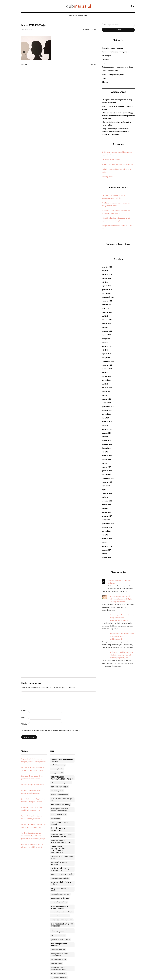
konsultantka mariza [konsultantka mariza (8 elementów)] (55, 819)
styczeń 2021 (106, 399)
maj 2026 (105, 271)
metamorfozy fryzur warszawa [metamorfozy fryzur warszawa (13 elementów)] (62, 869)
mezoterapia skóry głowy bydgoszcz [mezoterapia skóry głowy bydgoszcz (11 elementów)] (62, 925)
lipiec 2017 (106, 535)
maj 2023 (105, 342)
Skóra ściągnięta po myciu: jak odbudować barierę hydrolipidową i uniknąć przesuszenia (122, 599)
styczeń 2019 (106, 467)
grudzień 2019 (107, 444)
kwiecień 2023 (107, 346)
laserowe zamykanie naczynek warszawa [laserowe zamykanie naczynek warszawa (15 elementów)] (58, 849)
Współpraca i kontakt (78, 16)
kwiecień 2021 (107, 388)
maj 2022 (105, 373)
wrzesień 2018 (107, 482)
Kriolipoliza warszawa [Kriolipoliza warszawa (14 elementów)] (58, 830)
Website (24, 724)
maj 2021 (105, 384)
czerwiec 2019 (107, 456)
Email (24, 717)
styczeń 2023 (106, 354)
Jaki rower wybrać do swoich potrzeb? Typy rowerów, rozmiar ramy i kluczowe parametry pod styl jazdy (118, 116)
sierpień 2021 (107, 380)
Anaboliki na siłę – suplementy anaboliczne (117, 164)
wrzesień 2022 (107, 365)
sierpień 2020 (107, 414)
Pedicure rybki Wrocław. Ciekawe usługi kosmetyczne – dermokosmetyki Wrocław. (122, 618)
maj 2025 (105, 316)
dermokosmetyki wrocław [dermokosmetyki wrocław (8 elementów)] (57, 769)
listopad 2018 (107, 475)
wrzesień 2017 (107, 527)
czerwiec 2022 (107, 369)
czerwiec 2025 (107, 312)
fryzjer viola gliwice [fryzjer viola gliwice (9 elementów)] (57, 791)
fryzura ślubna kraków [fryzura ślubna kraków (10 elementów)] (59, 795)
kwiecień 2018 (107, 501)
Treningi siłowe (107, 177)
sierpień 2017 (107, 531)
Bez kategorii (107, 56)
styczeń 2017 (106, 558)
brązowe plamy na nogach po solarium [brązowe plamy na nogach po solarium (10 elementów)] (62, 760)
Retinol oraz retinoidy (110, 71)
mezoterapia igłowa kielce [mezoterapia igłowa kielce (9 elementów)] (59, 902)
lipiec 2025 (106, 309)
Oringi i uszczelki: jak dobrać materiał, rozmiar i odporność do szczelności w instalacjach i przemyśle (116, 132)
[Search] (118, 25)
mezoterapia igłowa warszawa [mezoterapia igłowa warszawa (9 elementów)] (60, 916)
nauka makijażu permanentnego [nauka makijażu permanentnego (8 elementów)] (58, 936)
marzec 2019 (106, 459)
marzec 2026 (106, 278)
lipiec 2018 (106, 490)
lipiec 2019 (106, 452)
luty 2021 (105, 395)
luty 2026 (105, 282)
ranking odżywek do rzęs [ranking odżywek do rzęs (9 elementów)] (58, 960)
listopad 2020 (107, 403)
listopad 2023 (107, 339)
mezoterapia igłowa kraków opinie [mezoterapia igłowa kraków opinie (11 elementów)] (59, 907)
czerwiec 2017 (107, 539)
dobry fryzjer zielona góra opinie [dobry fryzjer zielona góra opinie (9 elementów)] (61, 783)
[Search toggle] (134, 6)
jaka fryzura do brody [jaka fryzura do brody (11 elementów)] (60, 805)
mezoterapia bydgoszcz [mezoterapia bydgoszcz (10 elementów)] (60, 898)
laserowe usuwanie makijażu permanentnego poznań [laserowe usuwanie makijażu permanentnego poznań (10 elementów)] (62, 836)
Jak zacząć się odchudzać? (111, 160)
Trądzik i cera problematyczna (113, 75)
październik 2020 (108, 407)
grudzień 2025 (107, 290)
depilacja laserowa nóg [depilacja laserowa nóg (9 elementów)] (58, 765)
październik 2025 (108, 297)
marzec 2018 (106, 505)
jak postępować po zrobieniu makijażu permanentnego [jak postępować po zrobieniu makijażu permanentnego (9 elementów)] (60, 810)
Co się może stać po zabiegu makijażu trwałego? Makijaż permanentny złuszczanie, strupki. (34, 836)
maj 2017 (105, 542)
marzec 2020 (106, 433)
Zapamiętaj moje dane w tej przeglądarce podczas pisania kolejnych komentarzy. (52, 730)
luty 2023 (105, 350)
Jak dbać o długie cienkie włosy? (33, 785)
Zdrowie (105, 82)
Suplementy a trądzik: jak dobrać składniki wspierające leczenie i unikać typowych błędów (121, 655)
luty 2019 (105, 463)
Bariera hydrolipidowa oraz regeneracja (116, 52)
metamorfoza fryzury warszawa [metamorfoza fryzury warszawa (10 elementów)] (59, 863)
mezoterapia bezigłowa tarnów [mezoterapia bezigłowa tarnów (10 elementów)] (60, 889)
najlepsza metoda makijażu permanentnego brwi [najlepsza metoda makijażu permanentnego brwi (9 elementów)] (59, 931)
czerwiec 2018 (107, 493)
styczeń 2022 (106, 376)
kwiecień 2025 (107, 320)
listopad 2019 (107, 448)
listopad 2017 (107, 520)
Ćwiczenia (106, 59)
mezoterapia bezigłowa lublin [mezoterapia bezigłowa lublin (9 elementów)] (60, 878)
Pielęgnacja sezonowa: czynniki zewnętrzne (117, 67)
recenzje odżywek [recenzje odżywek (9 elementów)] (56, 964)
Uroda (104, 78)
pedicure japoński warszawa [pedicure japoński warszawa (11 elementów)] (59, 945)
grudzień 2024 (107, 331)
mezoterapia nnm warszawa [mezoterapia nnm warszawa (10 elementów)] (62, 920)
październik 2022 (108, 361)
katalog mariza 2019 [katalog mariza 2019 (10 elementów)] (58, 815)
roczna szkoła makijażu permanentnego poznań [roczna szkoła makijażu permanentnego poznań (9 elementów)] (58, 969)
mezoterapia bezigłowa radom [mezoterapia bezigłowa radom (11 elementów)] (61, 883)
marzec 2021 (106, 392)
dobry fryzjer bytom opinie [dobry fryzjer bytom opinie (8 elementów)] (57, 773)
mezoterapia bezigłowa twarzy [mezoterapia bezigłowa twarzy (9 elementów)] (60, 894)
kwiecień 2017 (107, 546)
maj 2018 (105, 497)
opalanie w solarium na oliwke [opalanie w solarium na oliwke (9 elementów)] (60, 940)
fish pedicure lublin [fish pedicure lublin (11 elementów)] (60, 787)
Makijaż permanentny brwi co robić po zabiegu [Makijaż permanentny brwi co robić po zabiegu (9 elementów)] (62, 857)
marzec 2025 (106, 324)
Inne (104, 63)
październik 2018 (108, 478)
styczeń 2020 (106, 441)
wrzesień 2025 (107, 301)
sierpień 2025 (107, 305)
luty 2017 (105, 554)
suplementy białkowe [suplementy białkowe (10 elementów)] (59, 978)
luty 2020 (105, 437)
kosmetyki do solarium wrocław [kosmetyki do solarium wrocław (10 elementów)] (60, 824)
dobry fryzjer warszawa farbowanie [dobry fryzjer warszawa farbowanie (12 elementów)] (62, 778)
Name (24, 711)
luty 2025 (105, 327)
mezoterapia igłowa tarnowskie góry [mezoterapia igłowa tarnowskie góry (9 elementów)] (62, 912)
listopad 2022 (107, 358)
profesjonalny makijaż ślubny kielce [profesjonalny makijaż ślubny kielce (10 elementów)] (59, 955)
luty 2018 (105, 509)
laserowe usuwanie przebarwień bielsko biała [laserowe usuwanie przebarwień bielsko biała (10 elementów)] (61, 841)
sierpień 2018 (107, 486)
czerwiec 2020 (107, 422)
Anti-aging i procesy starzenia (112, 48)
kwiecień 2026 (107, 275)
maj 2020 (105, 426)
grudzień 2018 (107, 471)
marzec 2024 (106, 335)
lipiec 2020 (106, 418)
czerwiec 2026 (107, 267)
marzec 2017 (106, 550)
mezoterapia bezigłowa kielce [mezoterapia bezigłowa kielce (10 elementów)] (62, 874)
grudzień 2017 (107, 516)
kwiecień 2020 (107, 429)
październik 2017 (108, 524)
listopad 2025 (107, 293)
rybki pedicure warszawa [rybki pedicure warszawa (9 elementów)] (58, 974)
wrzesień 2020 (107, 410)
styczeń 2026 (106, 286)
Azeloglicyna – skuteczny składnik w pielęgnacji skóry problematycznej (122, 636)
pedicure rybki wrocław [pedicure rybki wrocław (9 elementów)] (58, 950)
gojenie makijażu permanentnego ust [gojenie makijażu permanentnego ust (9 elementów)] (61, 800)
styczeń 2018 (106, 512)
